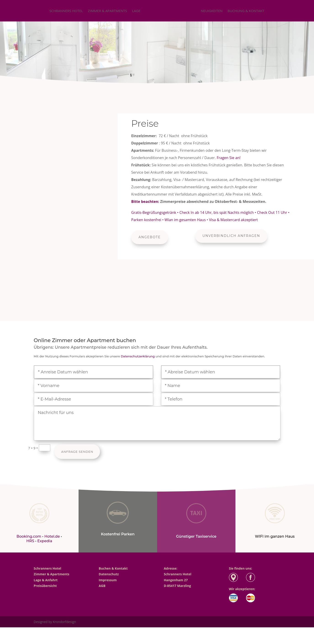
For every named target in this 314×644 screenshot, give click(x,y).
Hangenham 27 (176, 580)
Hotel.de (52, 536)
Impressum (108, 580)
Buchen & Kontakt (113, 568)
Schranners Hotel (66, 11)
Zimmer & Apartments (107, 11)
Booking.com (29, 536)
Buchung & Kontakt (246, 11)
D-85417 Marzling (177, 586)
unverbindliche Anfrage (157, 67)
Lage (136, 11)
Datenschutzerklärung (138, 356)
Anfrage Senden (77, 452)
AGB (102, 586)
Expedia (45, 541)
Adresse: (170, 568)
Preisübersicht (182, 11)
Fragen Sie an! (229, 158)
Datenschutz (109, 574)
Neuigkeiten (212, 11)
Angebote (150, 237)
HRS (31, 541)
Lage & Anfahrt (46, 580)
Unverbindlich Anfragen (231, 236)
